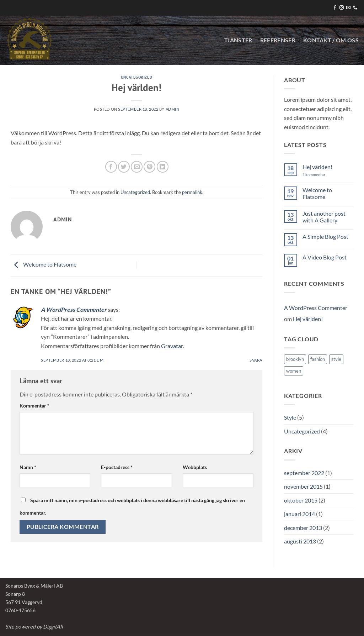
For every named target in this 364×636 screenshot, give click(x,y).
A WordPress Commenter (74, 309)
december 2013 (303, 528)
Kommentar (34, 406)
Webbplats (195, 467)
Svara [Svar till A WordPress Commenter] (256, 360)
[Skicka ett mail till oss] (348, 8)
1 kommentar (321, 175)
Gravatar (172, 346)
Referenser (278, 40)
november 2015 (303, 486)
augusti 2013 (300, 541)
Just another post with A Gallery (324, 217)
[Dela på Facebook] (111, 167)
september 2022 (304, 473)
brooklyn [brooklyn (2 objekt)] (295, 359)
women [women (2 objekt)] (294, 371)
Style (290, 417)
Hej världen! (317, 167)
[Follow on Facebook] (335, 8)
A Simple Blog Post (325, 236)
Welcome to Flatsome (44, 264)
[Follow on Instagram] (342, 8)
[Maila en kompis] (137, 167)
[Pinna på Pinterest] (149, 167)
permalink (192, 192)
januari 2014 (299, 514)
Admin (173, 109)
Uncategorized (136, 77)
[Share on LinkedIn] (163, 167)
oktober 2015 (301, 500)
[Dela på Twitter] (124, 167)
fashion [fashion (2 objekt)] (318, 359)
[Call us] (355, 8)
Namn (28, 467)
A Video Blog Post (325, 257)
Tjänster (238, 40)
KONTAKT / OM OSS (331, 40)
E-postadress (117, 467)
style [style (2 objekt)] (336, 359)
